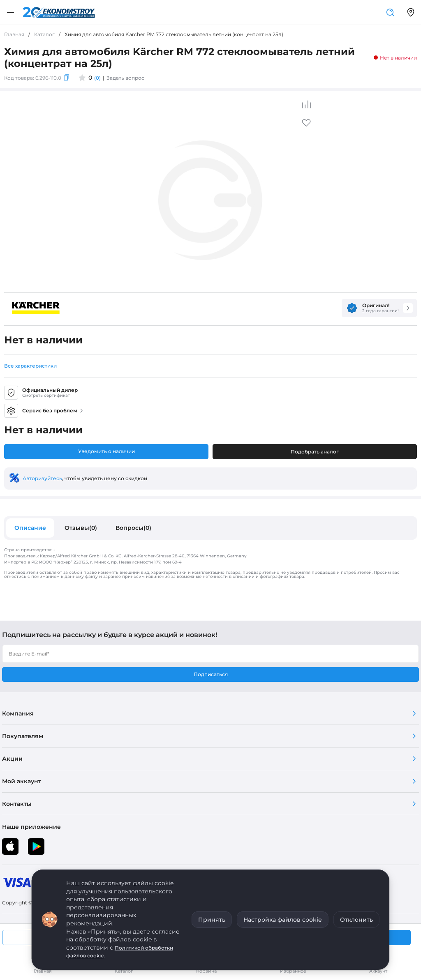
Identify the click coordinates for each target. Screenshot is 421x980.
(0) (97, 78)
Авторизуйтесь (42, 478)
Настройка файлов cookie (283, 920)
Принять (212, 920)
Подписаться (211, 674)
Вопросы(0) (133, 528)
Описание (30, 528)
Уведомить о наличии (106, 451)
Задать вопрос (125, 78)
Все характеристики (30, 366)
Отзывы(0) (81, 528)
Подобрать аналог (315, 452)
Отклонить (356, 920)
